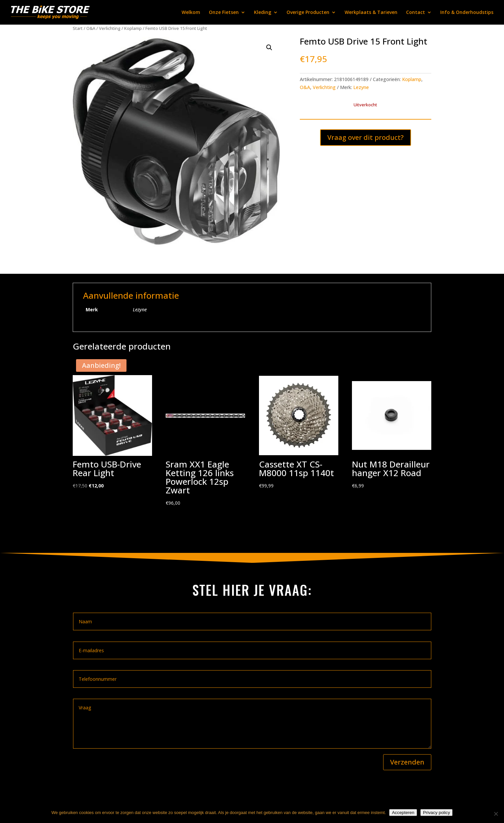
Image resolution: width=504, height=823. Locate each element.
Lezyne (361, 87)
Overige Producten (308, 13)
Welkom (191, 13)
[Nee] (496, 814)
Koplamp (133, 28)
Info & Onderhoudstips (467, 13)
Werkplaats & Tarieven (371, 13)
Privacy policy (436, 813)
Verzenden (407, 762)
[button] (269, 48)
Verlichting (110, 28)
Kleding (263, 13)
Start (78, 28)
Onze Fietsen (224, 13)
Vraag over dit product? (366, 137)
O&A (91, 28)
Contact (416, 13)
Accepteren (403, 813)
